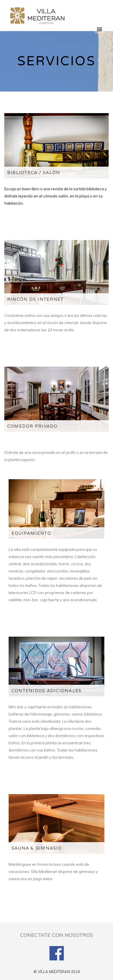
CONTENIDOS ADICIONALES (46, 691)
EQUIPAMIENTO (31, 533)
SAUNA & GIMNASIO (37, 848)
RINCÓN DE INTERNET (35, 299)
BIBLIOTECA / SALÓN (34, 173)
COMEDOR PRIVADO (32, 426)
